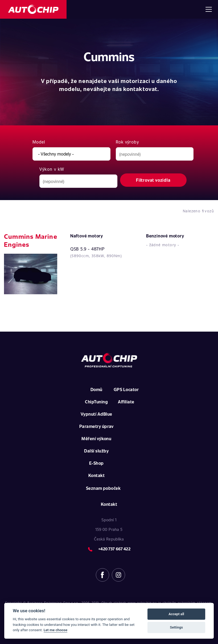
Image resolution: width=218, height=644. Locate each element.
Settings (176, 627)
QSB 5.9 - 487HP (87, 249)
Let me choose (55, 630)
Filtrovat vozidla (153, 180)
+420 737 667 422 (114, 549)
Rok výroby (127, 142)
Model (39, 142)
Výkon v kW (52, 169)
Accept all (176, 614)
